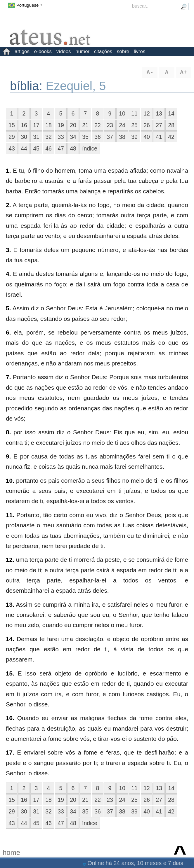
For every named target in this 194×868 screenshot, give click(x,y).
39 (134, 137)
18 (49, 125)
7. (8, 377)
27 (159, 125)
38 (122, 137)
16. (10, 718)
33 (61, 137)
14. (10, 639)
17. (10, 752)
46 (49, 148)
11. (10, 515)
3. (8, 250)
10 (122, 113)
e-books (43, 51)
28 (171, 125)
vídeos (64, 51)
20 (73, 125)
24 (122, 125)
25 (134, 125)
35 (85, 137)
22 (98, 125)
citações (103, 51)
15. (10, 673)
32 (49, 137)
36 (98, 137)
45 (36, 148)
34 (73, 137)
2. (8, 205)
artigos (22, 51)
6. (8, 332)
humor (82, 51)
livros (140, 51)
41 (159, 137)
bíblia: (28, 86)
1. (8, 170)
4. (8, 274)
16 (24, 125)
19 (61, 125)
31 (36, 137)
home (11, 852)
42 (171, 137)
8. (8, 432)
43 (12, 148)
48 (73, 148)
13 (159, 113)
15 (12, 125)
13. (10, 604)
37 (110, 137)
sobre (123, 51)
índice (90, 148)
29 (12, 137)
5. (8, 308)
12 (147, 113)
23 (110, 125)
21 (85, 125)
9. (8, 456)
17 (36, 125)
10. (10, 481)
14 (171, 113)
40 (147, 137)
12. (10, 560)
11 (134, 113)
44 (24, 148)
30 (24, 137)
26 (147, 125)
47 (61, 148)
